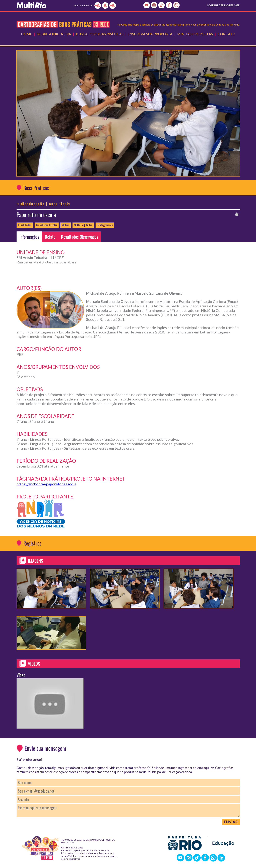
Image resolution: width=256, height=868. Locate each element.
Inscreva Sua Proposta (150, 34)
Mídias (66, 225)
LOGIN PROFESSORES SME (223, 5)
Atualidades (25, 225)
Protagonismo (105, 225)
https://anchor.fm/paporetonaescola (46, 484)
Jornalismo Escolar (47, 225)
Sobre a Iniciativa (54, 34)
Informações (29, 237)
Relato (50, 237)
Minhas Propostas (195, 34)
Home (26, 34)
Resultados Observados (80, 237)
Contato (226, 34)
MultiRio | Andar (83, 225)
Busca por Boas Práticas (100, 34)
